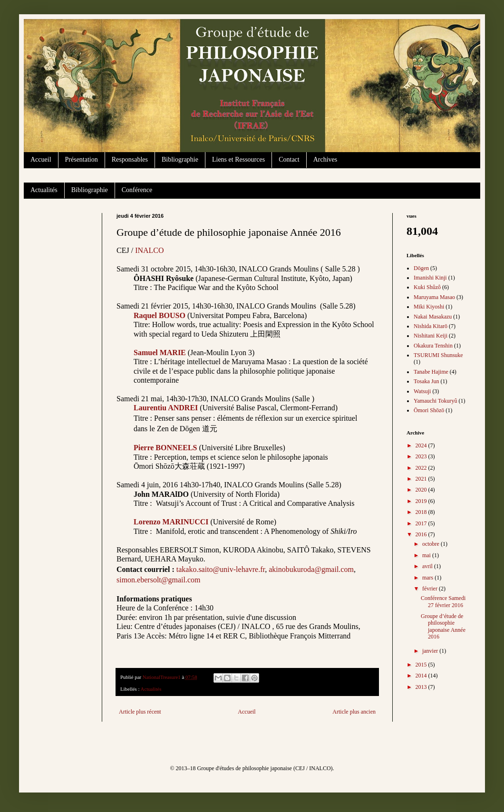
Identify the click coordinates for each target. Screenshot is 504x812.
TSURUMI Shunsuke (438, 355)
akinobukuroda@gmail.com (311, 569)
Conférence (137, 190)
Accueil (41, 159)
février (431, 589)
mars (428, 578)
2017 (422, 523)
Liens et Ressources (238, 159)
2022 (422, 468)
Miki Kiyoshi (429, 307)
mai (427, 555)
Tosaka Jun (426, 381)
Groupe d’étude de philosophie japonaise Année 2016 (443, 626)
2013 (422, 687)
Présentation (82, 159)
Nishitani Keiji (431, 336)
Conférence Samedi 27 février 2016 (443, 601)
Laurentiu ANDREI (166, 408)
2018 (422, 512)
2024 (422, 445)
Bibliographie (180, 159)
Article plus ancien (354, 712)
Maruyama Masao (434, 297)
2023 (422, 456)
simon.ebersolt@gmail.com (158, 580)
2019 (422, 501)
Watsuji (422, 391)
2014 (422, 676)
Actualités (44, 190)
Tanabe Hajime (431, 372)
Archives (325, 159)
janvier (431, 651)
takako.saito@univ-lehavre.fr (221, 569)
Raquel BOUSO (160, 315)
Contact (289, 159)
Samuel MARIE (160, 353)
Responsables (130, 159)
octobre (431, 544)
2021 (422, 479)
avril (428, 566)
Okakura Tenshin (433, 346)
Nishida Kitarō (431, 326)
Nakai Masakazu (433, 317)
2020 (422, 490)
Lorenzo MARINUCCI (171, 522)
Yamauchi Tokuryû (435, 401)
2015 (422, 665)
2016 (422, 534)
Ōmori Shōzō (429, 410)
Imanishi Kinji (430, 278)
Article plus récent (140, 712)
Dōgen (421, 268)
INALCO (149, 250)
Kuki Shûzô (427, 287)
